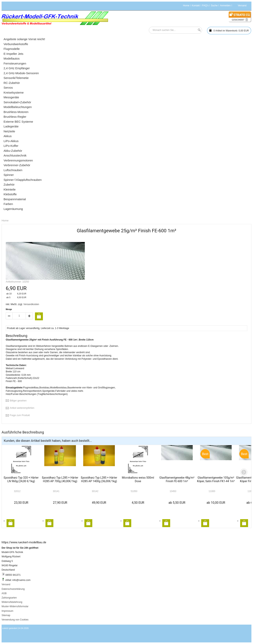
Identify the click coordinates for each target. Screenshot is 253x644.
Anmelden (225, 6)
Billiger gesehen (18, 401)
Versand (6, 584)
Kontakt (196, 6)
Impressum (7, 611)
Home (186, 6)
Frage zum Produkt (20, 415)
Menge (9, 309)
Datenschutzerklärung (13, 589)
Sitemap (6, 615)
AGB (4, 593)
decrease (9, 316)
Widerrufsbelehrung (12, 602)
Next (244, 472)
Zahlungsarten (9, 598)
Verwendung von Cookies (15, 620)
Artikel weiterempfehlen (22, 408)
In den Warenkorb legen (10, 523)
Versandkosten (31, 304)
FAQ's (205, 6)
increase (29, 316)
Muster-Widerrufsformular (15, 606)
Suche (214, 6)
